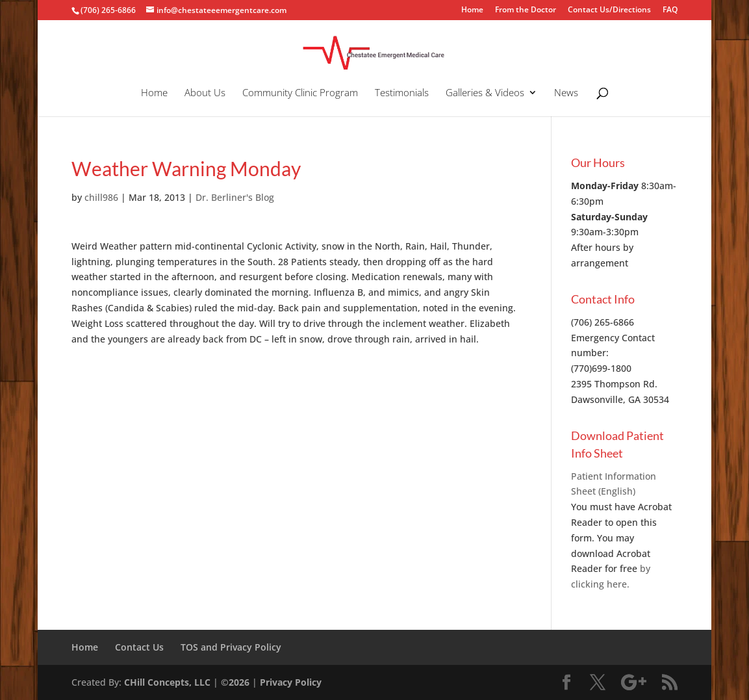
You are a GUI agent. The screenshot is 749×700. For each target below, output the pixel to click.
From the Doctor (526, 10)
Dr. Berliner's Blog (235, 197)
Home (472, 10)
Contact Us (139, 647)
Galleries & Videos (485, 93)
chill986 (101, 197)
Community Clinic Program (300, 93)
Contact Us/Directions (609, 10)
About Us (205, 93)
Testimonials (402, 93)
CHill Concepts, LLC (167, 682)
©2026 (235, 682)
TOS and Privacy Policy (231, 647)
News (566, 93)
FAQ (670, 10)
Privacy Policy (291, 682)
